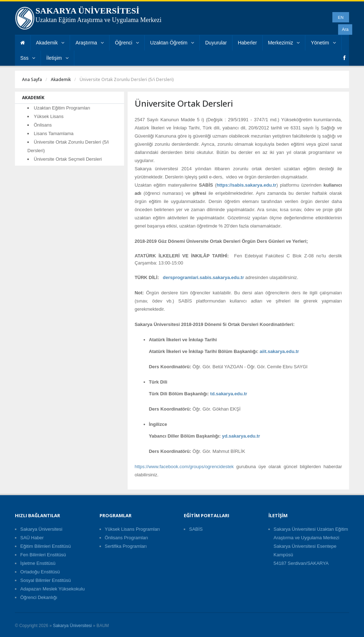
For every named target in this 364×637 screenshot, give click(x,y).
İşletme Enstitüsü (38, 563)
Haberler (247, 43)
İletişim (57, 58)
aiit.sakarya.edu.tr (280, 351)
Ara (345, 30)
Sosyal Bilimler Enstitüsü (45, 580)
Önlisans (43, 125)
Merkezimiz (284, 43)
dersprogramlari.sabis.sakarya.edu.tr (203, 277)
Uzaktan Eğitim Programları (62, 108)
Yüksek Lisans (49, 116)
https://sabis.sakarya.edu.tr (246, 185)
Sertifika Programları (126, 546)
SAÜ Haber (32, 538)
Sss (28, 58)
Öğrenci (127, 43)
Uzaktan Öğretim (172, 43)
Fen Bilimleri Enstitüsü (43, 555)
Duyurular (216, 43)
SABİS (196, 529)
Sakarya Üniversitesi (41, 529)
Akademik (50, 43)
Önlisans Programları (127, 538)
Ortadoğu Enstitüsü (40, 572)
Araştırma (90, 43)
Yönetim (323, 43)
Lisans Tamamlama (54, 133)
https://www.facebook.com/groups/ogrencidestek (184, 467)
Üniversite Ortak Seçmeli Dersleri (68, 159)
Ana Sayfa (32, 79)
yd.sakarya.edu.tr (241, 436)
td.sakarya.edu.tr (229, 394)
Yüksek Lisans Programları (132, 529)
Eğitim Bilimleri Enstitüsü (45, 546)
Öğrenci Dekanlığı (39, 597)
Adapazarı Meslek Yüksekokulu (52, 589)
